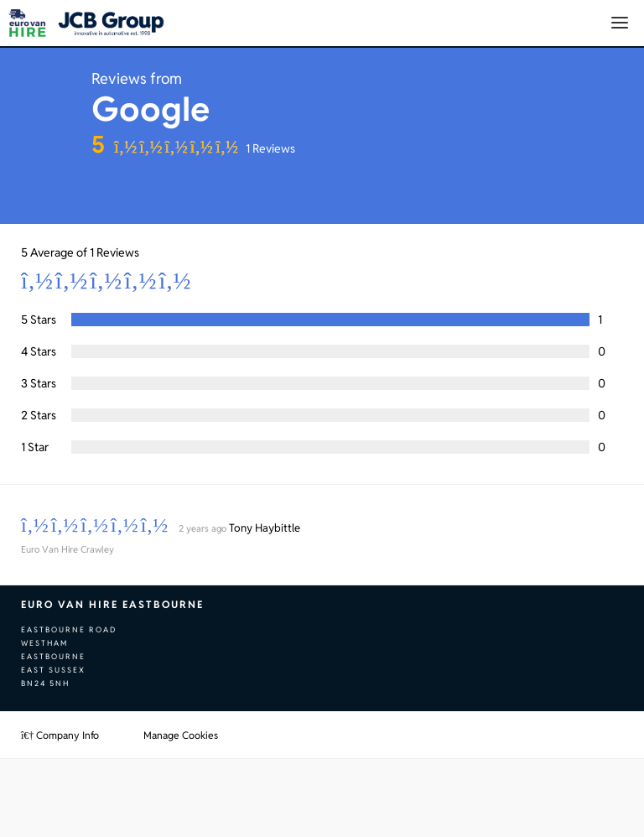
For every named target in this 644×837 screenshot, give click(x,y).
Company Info (60, 735)
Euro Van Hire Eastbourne (112, 604)
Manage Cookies (181, 735)
